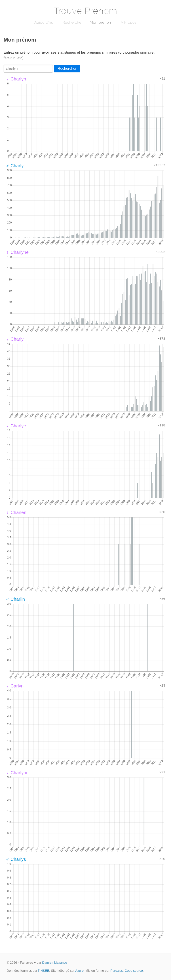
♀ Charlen (16, 512)
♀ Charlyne (17, 252)
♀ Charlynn (17, 773)
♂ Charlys (16, 859)
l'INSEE (44, 971)
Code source (134, 971)
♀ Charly (15, 339)
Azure (79, 971)
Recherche (72, 22)
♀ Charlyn (16, 79)
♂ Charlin (15, 599)
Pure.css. (117, 971)
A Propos (129, 22)
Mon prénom (101, 22)
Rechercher (67, 68)
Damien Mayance (55, 963)
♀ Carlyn (15, 686)
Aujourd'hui (44, 22)
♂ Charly (15, 166)
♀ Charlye (16, 426)
